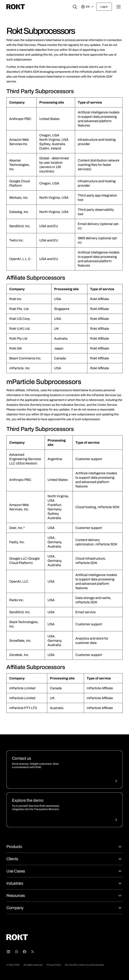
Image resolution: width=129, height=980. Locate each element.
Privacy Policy (54, 965)
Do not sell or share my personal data (84, 965)
